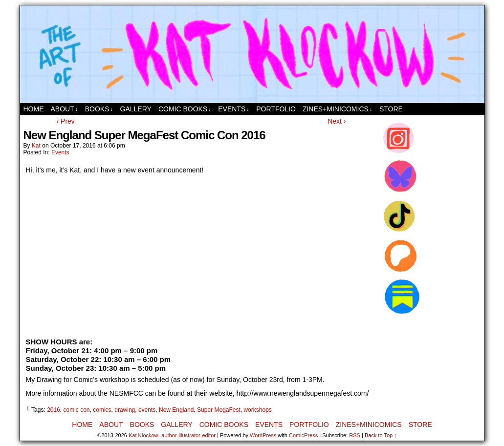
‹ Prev (66, 121)
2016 (54, 410)
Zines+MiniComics (337, 109)
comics (102, 410)
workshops (257, 410)
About (65, 109)
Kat (36, 146)
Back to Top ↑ (381, 435)
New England (176, 410)
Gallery (136, 109)
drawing (125, 410)
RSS (355, 435)
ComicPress (303, 435)
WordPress (263, 435)
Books (99, 109)
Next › (337, 121)
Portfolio (276, 109)
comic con (77, 410)
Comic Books (185, 109)
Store (391, 109)
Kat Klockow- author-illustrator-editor (172, 435)
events (147, 410)
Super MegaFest (219, 410)
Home (34, 109)
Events (234, 109)
